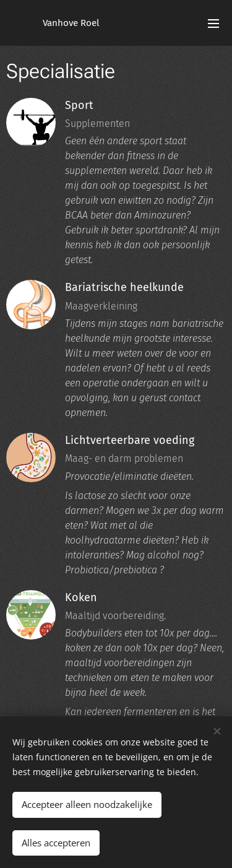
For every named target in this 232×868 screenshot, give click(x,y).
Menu (213, 24)
